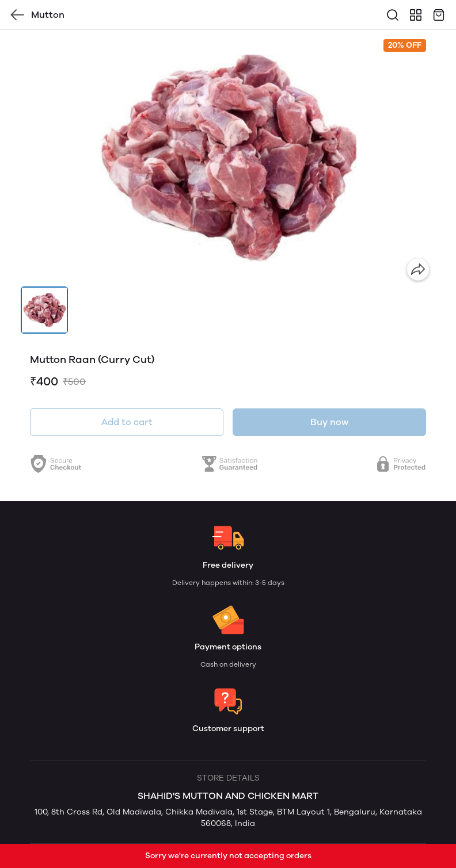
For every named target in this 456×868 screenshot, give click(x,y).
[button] (44, 310)
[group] (228, 158)
